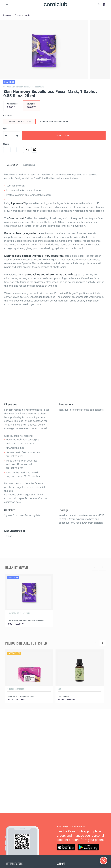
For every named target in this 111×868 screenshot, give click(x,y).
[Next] (103, 643)
